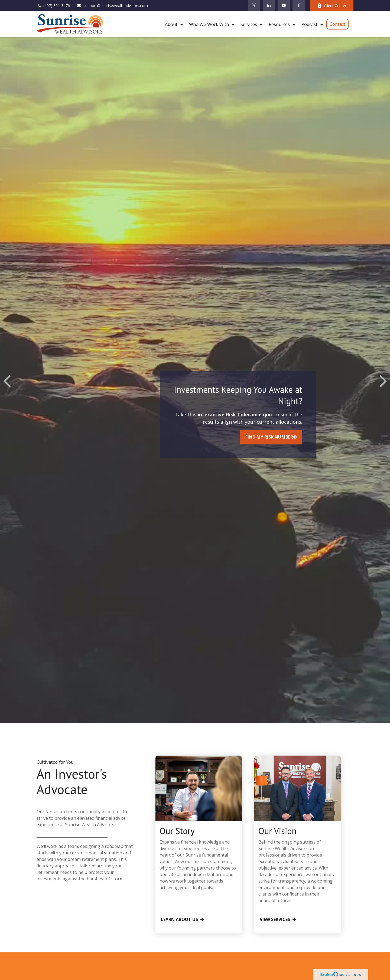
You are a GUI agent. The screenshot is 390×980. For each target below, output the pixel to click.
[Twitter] (254, 5)
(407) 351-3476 (53, 6)
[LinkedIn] (269, 5)
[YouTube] (284, 5)
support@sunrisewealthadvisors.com (112, 6)
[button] (173, 24)
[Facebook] (299, 5)
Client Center (332, 6)
